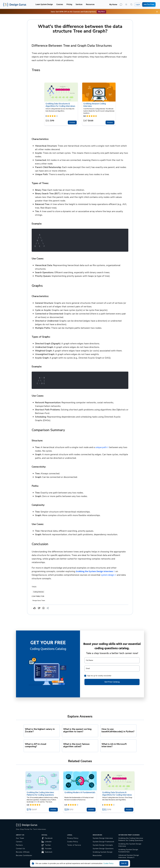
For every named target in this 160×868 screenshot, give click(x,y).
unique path (102, 447)
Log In (138, 4)
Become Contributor (24, 855)
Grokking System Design (103, 852)
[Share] (48, 608)
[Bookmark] (43, 608)
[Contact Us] (121, 4)
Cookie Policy (108, 863)
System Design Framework (103, 842)
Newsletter (97, 855)
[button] (44, 4)
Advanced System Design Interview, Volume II (129, 856)
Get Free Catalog (112, 682)
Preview (72, 122)
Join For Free (149, 4)
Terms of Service (74, 845)
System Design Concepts (103, 845)
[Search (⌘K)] (131, 4)
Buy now (101, 12)
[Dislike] (39, 608)
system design (109, 575)
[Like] (35, 608)
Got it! (124, 863)
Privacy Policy (73, 838)
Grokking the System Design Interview (95, 571)
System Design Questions (103, 849)
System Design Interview (103, 838)
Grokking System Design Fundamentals (128, 851)
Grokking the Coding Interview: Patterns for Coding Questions (131, 839)
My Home (113, 4)
